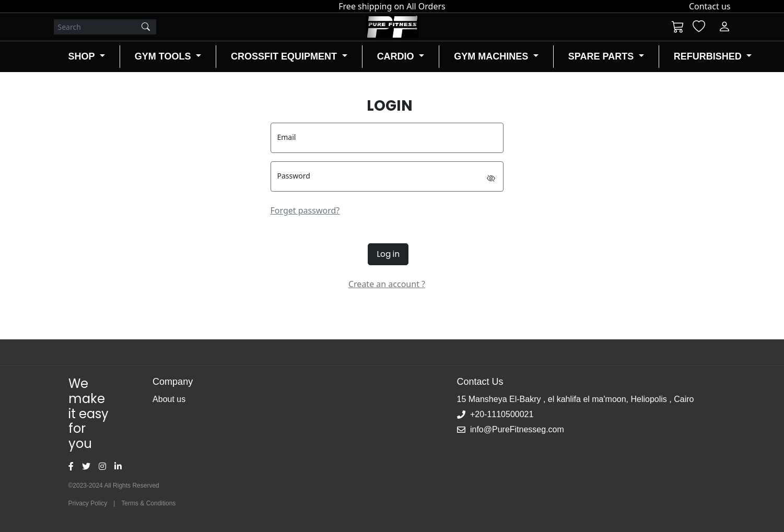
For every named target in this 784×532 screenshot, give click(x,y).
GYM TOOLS (164, 56)
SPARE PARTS (602, 56)
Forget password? (305, 210)
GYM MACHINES (492, 56)
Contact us (710, 6)
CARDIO (397, 56)
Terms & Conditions (148, 503)
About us (169, 399)
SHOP (83, 56)
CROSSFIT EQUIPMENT (285, 56)
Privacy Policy (88, 503)
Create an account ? (387, 284)
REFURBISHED (709, 56)
